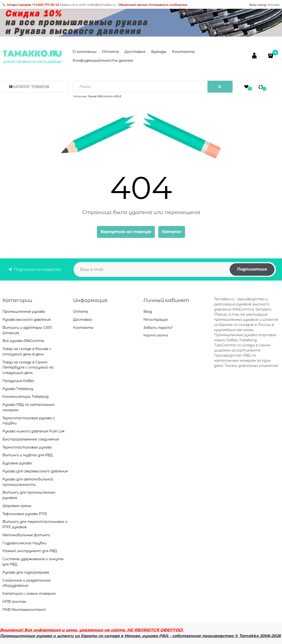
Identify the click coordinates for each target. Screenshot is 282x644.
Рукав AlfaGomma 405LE (105, 96)
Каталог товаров (31, 87)
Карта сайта (156, 335)
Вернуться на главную (126, 232)
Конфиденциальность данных (103, 60)
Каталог (172, 232)
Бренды (159, 52)
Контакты (183, 52)
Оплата (110, 52)
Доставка (135, 52)
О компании (85, 52)
